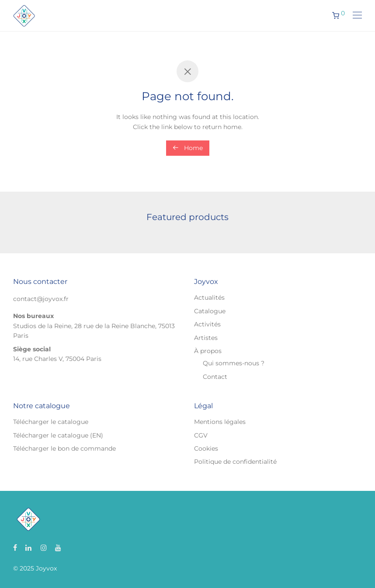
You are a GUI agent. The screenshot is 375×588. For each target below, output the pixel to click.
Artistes (206, 338)
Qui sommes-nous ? (234, 363)
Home (188, 148)
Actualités (209, 297)
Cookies (206, 448)
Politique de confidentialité (235, 462)
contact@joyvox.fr (41, 299)
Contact (215, 377)
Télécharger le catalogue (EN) (58, 435)
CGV (201, 435)
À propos (208, 351)
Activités (207, 324)
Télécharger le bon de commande (64, 448)
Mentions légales (220, 422)
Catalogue (210, 311)
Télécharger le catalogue (51, 422)
